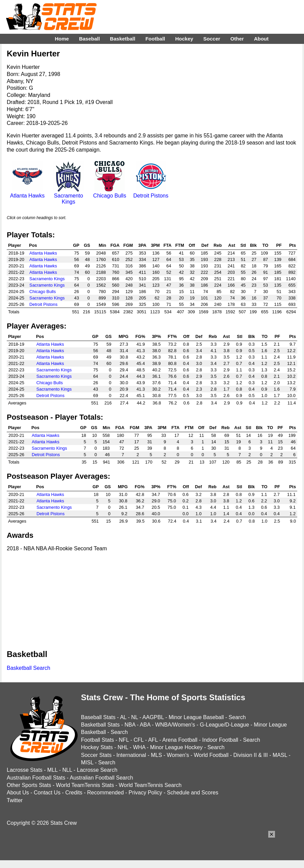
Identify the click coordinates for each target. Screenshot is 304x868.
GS (87, 245)
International (131, 755)
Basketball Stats (100, 725)
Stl (243, 245)
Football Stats (98, 740)
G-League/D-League (224, 725)
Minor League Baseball (196, 717)
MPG (123, 336)
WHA (139, 747)
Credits (74, 793)
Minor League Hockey (176, 747)
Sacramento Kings (68, 196)
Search (237, 717)
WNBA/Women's (175, 725)
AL (123, 717)
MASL (280, 755)
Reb (218, 245)
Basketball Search (29, 668)
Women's (178, 755)
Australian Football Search (102, 778)
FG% (140, 336)
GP (76, 245)
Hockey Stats (97, 747)
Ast (232, 245)
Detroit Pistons (151, 193)
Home (62, 39)
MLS (156, 755)
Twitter (15, 800)
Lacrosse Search (97, 770)
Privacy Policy (145, 793)
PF (279, 245)
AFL (153, 740)
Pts (293, 245)
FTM (179, 245)
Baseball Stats (98, 717)
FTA (167, 245)
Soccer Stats (96, 755)
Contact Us (47, 793)
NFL (124, 740)
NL (135, 717)
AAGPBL (153, 717)
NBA (130, 725)
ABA (145, 725)
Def (205, 245)
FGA (115, 245)
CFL (139, 740)
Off (192, 245)
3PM (155, 245)
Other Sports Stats (29, 785)
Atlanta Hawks (27, 193)
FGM (128, 245)
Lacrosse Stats (25, 770)
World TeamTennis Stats (85, 785)
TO (266, 245)
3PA (142, 245)
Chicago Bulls (110, 193)
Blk (253, 245)
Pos (33, 245)
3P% (156, 336)
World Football (211, 755)
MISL (87, 762)
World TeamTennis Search (150, 785)
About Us (18, 793)
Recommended (105, 793)
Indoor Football (220, 740)
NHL (123, 747)
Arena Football (180, 740)
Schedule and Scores (193, 793)
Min (102, 245)
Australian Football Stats (36, 778)
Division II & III (251, 755)
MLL (52, 770)
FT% (172, 336)
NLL (67, 770)
